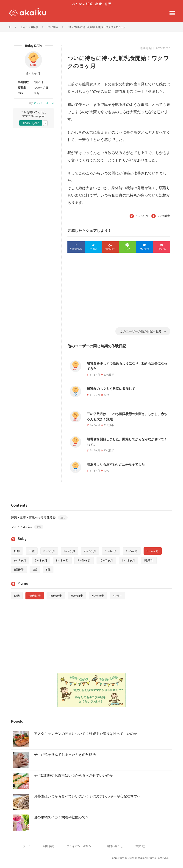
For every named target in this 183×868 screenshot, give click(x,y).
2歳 (35, 570)
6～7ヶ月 (20, 560)
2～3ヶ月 (90, 551)
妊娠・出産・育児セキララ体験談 (39, 518)
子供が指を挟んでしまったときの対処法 (65, 754)
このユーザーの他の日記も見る (143, 331)
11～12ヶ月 (128, 560)
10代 (17, 596)
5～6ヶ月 (33, 74)
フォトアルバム (27, 527)
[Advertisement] (119, 293)
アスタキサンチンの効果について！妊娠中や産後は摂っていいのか (86, 734)
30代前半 (77, 596)
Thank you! (31, 123)
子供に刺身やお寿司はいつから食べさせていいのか (73, 775)
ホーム (27, 846)
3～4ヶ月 (111, 551)
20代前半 (164, 216)
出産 (32, 551)
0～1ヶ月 (49, 551)
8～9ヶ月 (62, 560)
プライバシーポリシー (80, 846)
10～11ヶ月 (106, 560)
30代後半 (98, 596)
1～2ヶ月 (69, 551)
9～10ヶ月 (84, 560)
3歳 (48, 570)
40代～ (118, 596)
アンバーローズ (44, 103)
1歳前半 (149, 560)
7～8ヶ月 (41, 560)
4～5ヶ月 (132, 551)
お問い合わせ (115, 846)
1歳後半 (19, 570)
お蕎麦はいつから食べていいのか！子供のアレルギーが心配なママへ (87, 796)
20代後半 (56, 596)
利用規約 (49, 846)
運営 (140, 846)
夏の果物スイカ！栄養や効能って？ (61, 817)
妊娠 (17, 551)
